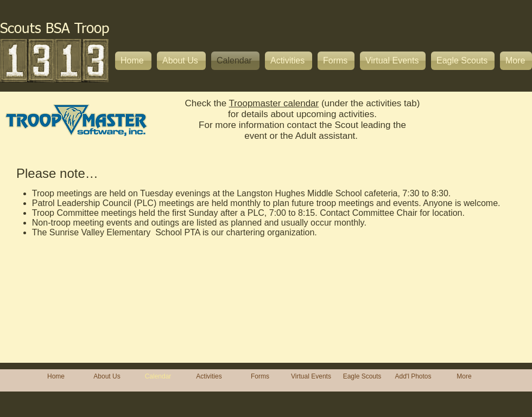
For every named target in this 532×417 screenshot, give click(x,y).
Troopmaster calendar (274, 103)
